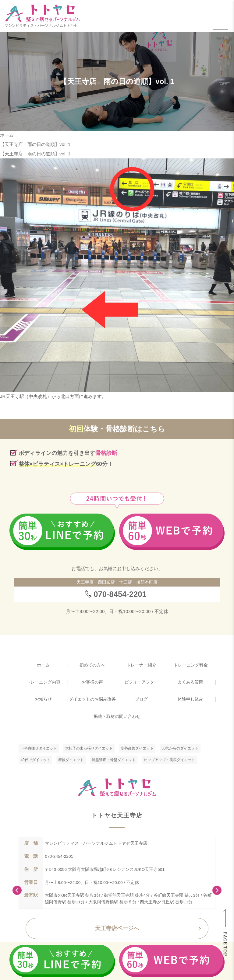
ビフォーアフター (141, 682)
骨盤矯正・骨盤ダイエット (114, 760)
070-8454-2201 (120, 594)
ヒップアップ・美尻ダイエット (169, 760)
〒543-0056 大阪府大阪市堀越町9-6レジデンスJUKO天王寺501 (105, 869)
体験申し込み (190, 699)
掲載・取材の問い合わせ (117, 717)
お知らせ (43, 699)
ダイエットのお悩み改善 (92, 699)
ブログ (141, 699)
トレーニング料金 (191, 665)
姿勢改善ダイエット (137, 748)
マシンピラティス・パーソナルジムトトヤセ (41, 26)
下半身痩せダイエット (39, 748)
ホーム (7, 135)
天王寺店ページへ (117, 928)
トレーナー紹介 (141, 665)
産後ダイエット (71, 760)
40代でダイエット (35, 760)
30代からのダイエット (180, 748)
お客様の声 (92, 682)
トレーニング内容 (43, 682)
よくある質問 (190, 682)
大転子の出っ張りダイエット (89, 748)
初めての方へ (92, 665)
